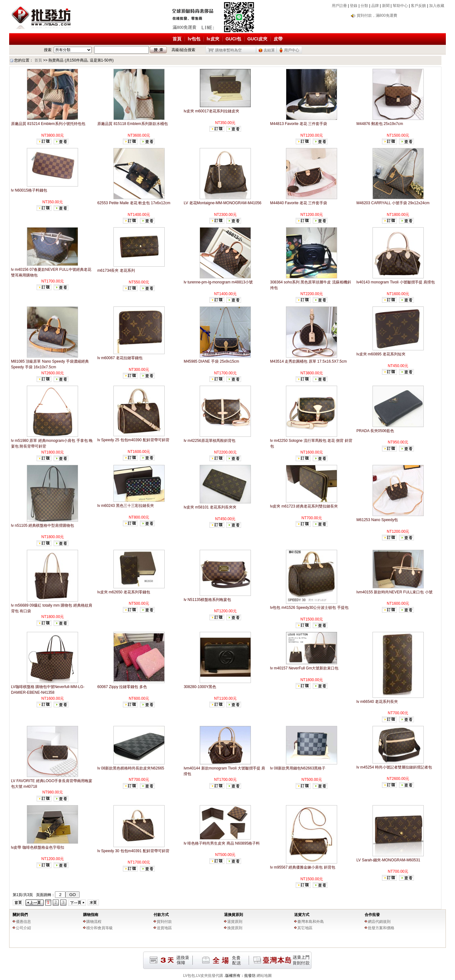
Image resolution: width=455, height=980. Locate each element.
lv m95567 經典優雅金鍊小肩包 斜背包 (303, 867)
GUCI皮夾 (257, 39)
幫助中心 (400, 6)
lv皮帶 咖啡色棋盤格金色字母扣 (38, 847)
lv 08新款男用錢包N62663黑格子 (298, 768)
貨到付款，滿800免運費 (377, 15)
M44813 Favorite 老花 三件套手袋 (299, 124)
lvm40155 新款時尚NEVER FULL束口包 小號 (394, 592)
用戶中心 (292, 50)
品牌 (375, 6)
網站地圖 (264, 976)
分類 (364, 6)
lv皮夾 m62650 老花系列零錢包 (124, 592)
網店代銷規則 (379, 922)
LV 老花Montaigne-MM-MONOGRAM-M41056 (222, 203)
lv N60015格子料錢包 (29, 190)
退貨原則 (235, 922)
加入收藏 (437, 6)
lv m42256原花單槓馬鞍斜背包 (209, 441)
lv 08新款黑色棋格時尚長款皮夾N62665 (131, 768)
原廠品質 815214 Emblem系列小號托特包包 (48, 124)
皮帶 (278, 39)
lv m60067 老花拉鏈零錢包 (120, 358)
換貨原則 (235, 928)
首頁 (177, 39)
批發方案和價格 (381, 928)
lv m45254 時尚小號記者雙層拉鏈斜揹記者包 (394, 767)
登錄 (354, 6)
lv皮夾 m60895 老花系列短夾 (381, 354)
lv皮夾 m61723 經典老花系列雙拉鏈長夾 (304, 506)
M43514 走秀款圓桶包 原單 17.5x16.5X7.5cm (309, 361)
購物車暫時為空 (228, 50)
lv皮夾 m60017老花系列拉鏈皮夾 (211, 111)
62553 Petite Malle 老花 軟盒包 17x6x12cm (134, 203)
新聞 (386, 6)
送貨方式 (302, 915)
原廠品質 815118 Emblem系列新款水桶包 (133, 124)
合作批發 (372, 915)
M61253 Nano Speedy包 (377, 520)
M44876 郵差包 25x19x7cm (380, 124)
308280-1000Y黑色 (200, 687)
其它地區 (305, 928)
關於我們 (20, 915)
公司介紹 (23, 928)
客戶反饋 (418, 6)
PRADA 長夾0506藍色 (375, 431)
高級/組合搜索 (183, 50)
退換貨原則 (234, 915)
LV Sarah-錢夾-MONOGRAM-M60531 (388, 860)
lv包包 (194, 39)
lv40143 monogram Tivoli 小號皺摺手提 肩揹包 (396, 282)
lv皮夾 (213, 39)
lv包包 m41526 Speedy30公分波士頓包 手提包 (309, 608)
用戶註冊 (339, 6)
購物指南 (91, 915)
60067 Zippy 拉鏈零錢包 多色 (122, 687)
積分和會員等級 (100, 928)
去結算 (269, 50)
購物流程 (94, 922)
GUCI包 (233, 39)
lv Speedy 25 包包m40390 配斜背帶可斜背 (133, 440)
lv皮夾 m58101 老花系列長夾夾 (210, 507)
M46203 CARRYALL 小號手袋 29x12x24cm (393, 203)
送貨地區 (164, 928)
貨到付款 (164, 922)
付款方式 (161, 915)
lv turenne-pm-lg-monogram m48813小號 (218, 282)
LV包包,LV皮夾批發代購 (203, 976)
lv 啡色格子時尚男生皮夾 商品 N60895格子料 (222, 843)
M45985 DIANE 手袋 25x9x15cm (211, 361)
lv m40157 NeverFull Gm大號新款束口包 (304, 668)
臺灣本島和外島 (311, 922)
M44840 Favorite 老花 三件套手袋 (299, 203)
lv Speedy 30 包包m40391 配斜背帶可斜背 (133, 851)
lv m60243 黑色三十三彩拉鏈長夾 (126, 506)
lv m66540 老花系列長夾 (377, 702)
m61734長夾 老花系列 (116, 270)
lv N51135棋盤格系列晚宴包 (207, 600)
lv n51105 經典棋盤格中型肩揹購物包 (42, 526)
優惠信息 (23, 922)
